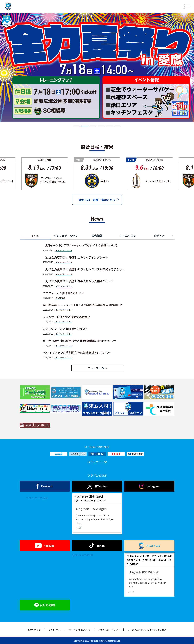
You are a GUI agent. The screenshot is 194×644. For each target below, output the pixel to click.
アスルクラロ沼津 (37, 498)
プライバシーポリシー (109, 630)
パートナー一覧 (97, 462)
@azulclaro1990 (82, 555)
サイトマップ (55, 630)
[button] (77, 126)
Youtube (45, 546)
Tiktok (97, 546)
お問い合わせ (34, 630)
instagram (149, 486)
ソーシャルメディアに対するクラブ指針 (147, 630)
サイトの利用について (80, 630)
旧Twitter (97, 486)
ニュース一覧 (96, 368)
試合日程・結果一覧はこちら (97, 200)
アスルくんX (149, 546)
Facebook (45, 486)
